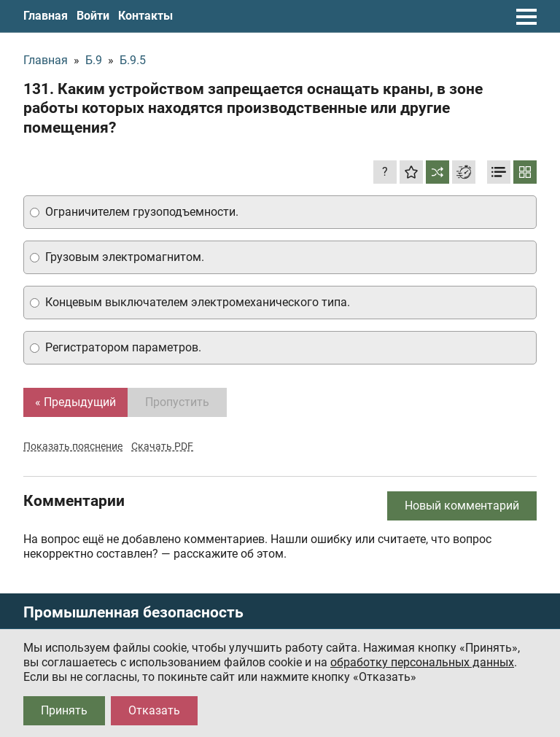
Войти (93, 16)
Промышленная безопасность (133, 613)
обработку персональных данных (422, 662)
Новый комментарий (462, 506)
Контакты (145, 16)
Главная (46, 16)
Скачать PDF (162, 446)
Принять (64, 710)
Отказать (154, 710)
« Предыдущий (75, 402)
